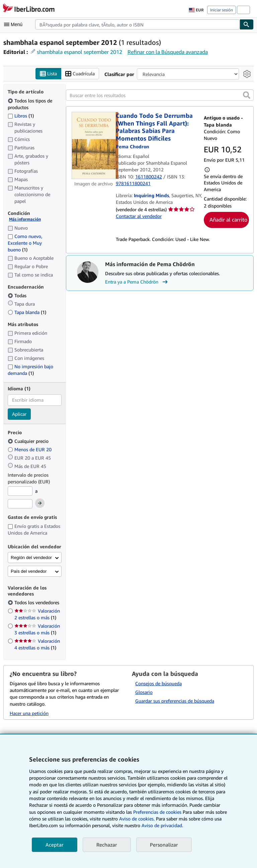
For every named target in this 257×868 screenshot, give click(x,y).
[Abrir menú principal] (15, 24)
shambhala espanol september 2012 (79, 52)
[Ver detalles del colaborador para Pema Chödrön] (133, 147)
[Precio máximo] (20, 504)
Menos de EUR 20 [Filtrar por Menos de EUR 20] (30, 450)
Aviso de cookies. (137, 819)
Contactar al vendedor (139, 216)
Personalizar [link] (164, 845)
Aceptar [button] (55, 845)
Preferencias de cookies (157, 812)
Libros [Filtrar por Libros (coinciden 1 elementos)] (21, 115)
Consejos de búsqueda (158, 683)
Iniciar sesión (222, 10)
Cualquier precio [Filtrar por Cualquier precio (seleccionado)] (29, 441)
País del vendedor (29, 572)
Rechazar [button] (107, 845)
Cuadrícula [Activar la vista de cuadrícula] (80, 74)
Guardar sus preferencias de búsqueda (175, 701)
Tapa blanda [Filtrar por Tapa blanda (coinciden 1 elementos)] (27, 312)
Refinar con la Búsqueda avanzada (168, 52)
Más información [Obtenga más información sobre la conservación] (25, 219)
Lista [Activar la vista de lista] (48, 74)
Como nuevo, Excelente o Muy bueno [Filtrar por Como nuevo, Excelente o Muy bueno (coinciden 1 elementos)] (25, 243)
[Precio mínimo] (20, 491)
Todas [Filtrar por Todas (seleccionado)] (18, 296)
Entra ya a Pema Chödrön (137, 282)
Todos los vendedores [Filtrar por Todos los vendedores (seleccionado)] (37, 603)
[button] (247, 95)
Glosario (144, 692)
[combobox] (137, 24)
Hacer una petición (29, 713)
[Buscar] (247, 24)
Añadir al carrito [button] (228, 220)
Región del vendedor (31, 558)
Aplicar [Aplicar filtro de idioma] (19, 414)
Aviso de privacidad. (162, 825)
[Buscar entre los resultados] (160, 95)
